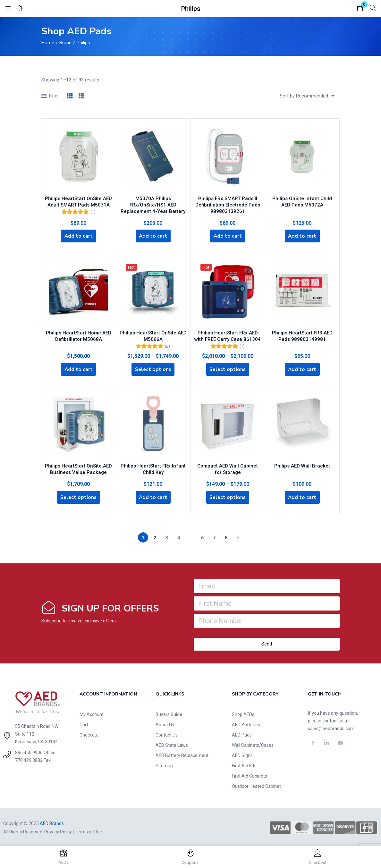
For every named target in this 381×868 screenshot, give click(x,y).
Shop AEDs (243, 713)
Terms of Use (88, 830)
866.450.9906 (29, 751)
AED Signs (242, 754)
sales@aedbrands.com (331, 727)
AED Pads (242, 734)
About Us (165, 723)
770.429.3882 (29, 759)
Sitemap (164, 764)
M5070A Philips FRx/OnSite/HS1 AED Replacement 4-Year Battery (153, 203)
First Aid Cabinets (250, 775)
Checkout (89, 734)
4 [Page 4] (179, 536)
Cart (84, 723)
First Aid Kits (244, 764)
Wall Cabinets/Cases (253, 744)
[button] (360, 8)
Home (48, 43)
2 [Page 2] (155, 536)
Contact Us (167, 734)
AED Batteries (246, 723)
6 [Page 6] (202, 536)
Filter (50, 96)
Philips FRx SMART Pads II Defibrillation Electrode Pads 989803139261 (228, 203)
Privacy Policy (58, 830)
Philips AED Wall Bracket (302, 463)
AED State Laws (172, 744)
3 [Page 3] (167, 536)
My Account (92, 713)
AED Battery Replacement (182, 754)
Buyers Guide (169, 713)
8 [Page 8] (226, 536)
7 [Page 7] (214, 536)
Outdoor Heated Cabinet (256, 785)
